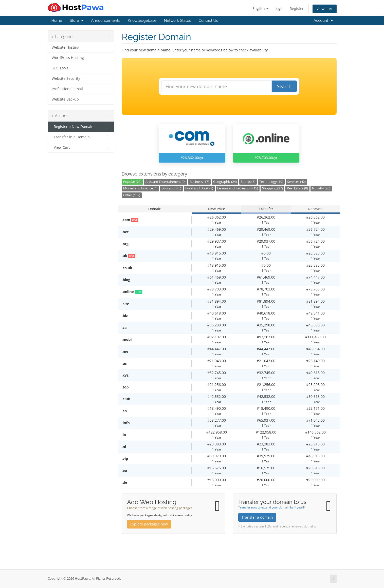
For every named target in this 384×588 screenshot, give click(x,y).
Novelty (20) (321, 188)
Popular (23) (132, 182)
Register (297, 8)
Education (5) (171, 188)
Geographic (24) (225, 182)
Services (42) (296, 182)
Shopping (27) (272, 188)
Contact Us (208, 21)
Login (279, 8)
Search (284, 86)
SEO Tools (60, 68)
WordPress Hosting (68, 58)
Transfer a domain (257, 517)
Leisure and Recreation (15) (238, 188)
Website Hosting (66, 47)
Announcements (106, 21)
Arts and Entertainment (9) (166, 182)
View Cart (325, 9)
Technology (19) (271, 182)
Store (77, 21)
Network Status (177, 21)
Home (57, 21)
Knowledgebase (142, 21)
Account (323, 21)
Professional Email (67, 89)
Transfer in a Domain (81, 137)
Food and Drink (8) (199, 188)
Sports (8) (248, 182)
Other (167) (132, 195)
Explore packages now (149, 524)
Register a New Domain (81, 127)
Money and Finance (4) (140, 188)
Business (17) (199, 182)
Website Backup (65, 99)
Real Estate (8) (297, 188)
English (260, 8)
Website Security (66, 79)
